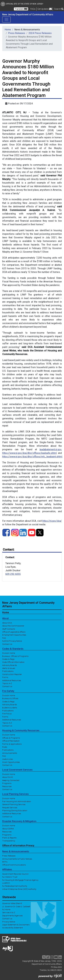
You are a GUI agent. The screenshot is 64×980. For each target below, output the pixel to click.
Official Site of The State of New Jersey (22, 4)
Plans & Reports (9, 838)
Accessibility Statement (13, 928)
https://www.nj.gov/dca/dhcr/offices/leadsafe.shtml (29, 453)
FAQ (4, 638)
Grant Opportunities (11, 762)
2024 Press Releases (40, 33)
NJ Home (6, 909)
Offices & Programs (11, 738)
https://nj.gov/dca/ (52, 521)
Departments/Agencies (12, 915)
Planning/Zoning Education (15, 810)
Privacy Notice (9, 922)
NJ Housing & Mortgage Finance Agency (20, 880)
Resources (7, 786)
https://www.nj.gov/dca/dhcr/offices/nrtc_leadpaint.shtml (32, 457)
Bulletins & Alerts (10, 707)
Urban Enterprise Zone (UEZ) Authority (19, 889)
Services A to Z (9, 912)
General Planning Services (14, 804)
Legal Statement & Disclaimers (16, 925)
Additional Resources (12, 680)
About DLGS (8, 777)
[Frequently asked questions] (33, 9)
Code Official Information (13, 662)
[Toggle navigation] (6, 19)
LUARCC (6, 883)
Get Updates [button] (45, 9)
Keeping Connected (11, 780)
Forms (5, 677)
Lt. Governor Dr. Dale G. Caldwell (16, 906)
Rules (5, 747)
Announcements (10, 753)
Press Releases (17, 33)
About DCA (7, 623)
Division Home (9, 653)
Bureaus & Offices (10, 698)
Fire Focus (7, 714)
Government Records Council (15, 874)
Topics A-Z (7, 683)
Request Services (10, 807)
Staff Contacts (9, 629)
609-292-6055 (13, 574)
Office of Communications (14, 865)
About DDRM (8, 828)
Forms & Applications (12, 744)
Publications (8, 671)
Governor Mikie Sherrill (12, 903)
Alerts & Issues (9, 668)
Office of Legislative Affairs (14, 632)
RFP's (5, 862)
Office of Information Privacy (18, 845)
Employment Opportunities (14, 635)
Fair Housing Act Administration (17, 801)
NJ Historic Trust (10, 877)
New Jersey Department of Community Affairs (28, 15)
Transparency (9, 841)
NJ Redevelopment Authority (15, 886)
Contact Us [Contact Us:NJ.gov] (7, 919)
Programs (7, 783)
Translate (21, 9)
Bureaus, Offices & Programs (15, 656)
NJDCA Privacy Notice (12, 641)
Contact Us (7, 644)
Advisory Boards (10, 665)
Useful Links (8, 759)
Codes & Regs (8, 659)
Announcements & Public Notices (17, 859)
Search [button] (59, 9)
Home (8, 30)
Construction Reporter (12, 674)
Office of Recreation (11, 741)
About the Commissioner (13, 626)
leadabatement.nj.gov (50, 449)
